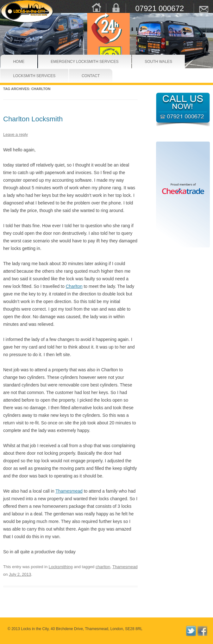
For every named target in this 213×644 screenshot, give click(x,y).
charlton (103, 567)
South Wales (151, 62)
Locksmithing (61, 567)
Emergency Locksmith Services (68, 62)
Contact (86, 76)
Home (16, 62)
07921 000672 (160, 8)
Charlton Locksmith (33, 119)
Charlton (74, 286)
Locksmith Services (24, 76)
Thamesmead (69, 491)
